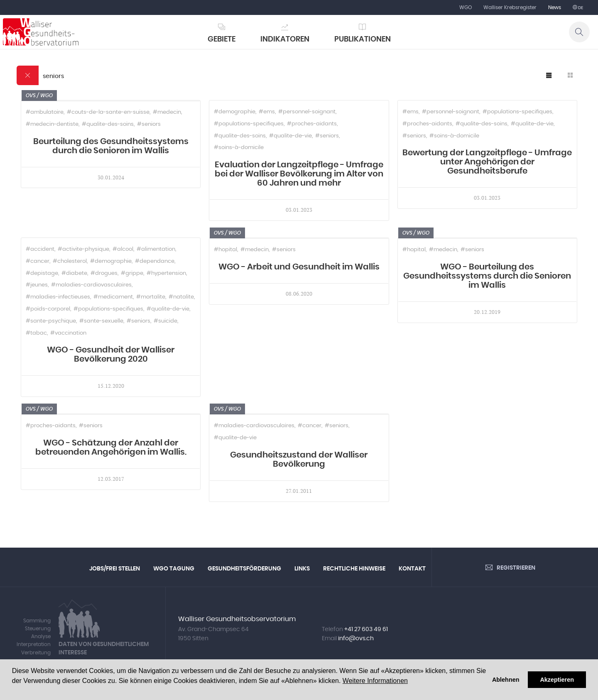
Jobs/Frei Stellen (115, 569)
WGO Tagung (174, 569)
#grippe (132, 273)
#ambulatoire (45, 112)
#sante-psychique (51, 321)
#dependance (155, 261)
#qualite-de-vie (290, 136)
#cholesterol (70, 261)
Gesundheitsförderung (244, 569)
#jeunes (37, 285)
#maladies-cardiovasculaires (91, 285)
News (555, 7)
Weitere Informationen (375, 681)
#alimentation (156, 249)
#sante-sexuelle (101, 321)
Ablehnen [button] (506, 680)
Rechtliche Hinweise (354, 569)
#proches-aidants (312, 124)
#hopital (225, 250)
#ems (267, 112)
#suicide (165, 321)
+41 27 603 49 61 (366, 629)
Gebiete (222, 39)
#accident (40, 249)
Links (302, 569)
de (580, 8)
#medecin (167, 112)
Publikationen (363, 39)
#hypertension (166, 273)
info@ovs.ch (356, 639)
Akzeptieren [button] (557, 680)
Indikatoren (285, 39)
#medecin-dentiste (52, 124)
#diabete (74, 273)
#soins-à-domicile (239, 148)
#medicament (113, 297)
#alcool (123, 249)
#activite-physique (83, 249)
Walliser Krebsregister (510, 7)
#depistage (42, 273)
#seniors (149, 124)
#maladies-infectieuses (58, 297)
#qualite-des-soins (108, 124)
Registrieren (516, 568)
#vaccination (68, 333)
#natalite (181, 297)
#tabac (36, 333)
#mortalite (151, 297)
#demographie (235, 112)
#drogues (104, 273)
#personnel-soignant (307, 112)
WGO (466, 7)
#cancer (38, 261)
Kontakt (412, 569)
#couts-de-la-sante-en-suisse (108, 112)
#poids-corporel (48, 309)
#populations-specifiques (249, 124)
